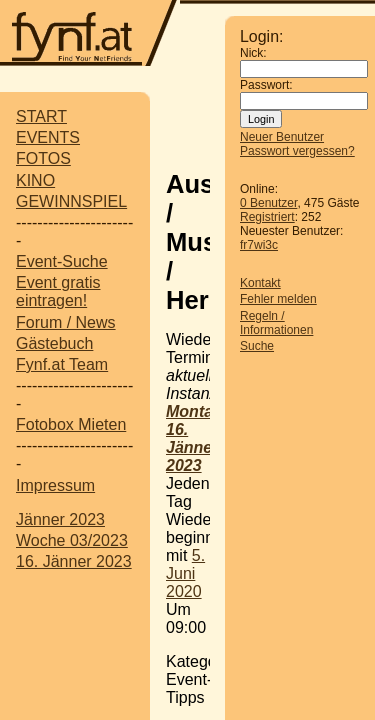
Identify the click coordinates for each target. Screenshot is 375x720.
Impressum (55, 485)
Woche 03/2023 (72, 540)
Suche (257, 346)
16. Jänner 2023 (74, 561)
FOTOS (43, 158)
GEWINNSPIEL (71, 201)
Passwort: (266, 85)
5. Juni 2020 (185, 573)
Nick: (253, 53)
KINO (35, 180)
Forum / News (66, 322)
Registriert (267, 217)
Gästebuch (54, 343)
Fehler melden (278, 299)
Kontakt (260, 283)
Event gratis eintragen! (58, 291)
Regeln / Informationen (276, 323)
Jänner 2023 (60, 519)
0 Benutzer (268, 203)
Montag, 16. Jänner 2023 (196, 438)
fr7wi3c (259, 245)
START (41, 116)
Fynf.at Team (62, 364)
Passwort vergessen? (297, 151)
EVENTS (48, 137)
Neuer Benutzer (282, 137)
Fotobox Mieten (71, 424)
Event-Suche (62, 261)
